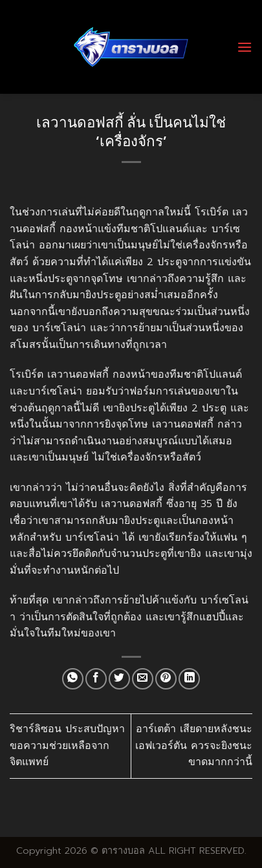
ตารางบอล (123, 851)
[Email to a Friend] (143, 679)
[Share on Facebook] (96, 679)
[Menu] (245, 47)
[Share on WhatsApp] (73, 679)
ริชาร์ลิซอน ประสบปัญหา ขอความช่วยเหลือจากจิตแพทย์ (67, 745)
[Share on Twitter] (119, 679)
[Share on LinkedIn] (189, 679)
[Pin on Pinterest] (166, 679)
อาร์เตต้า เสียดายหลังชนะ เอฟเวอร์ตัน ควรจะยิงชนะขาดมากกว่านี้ (194, 745)
